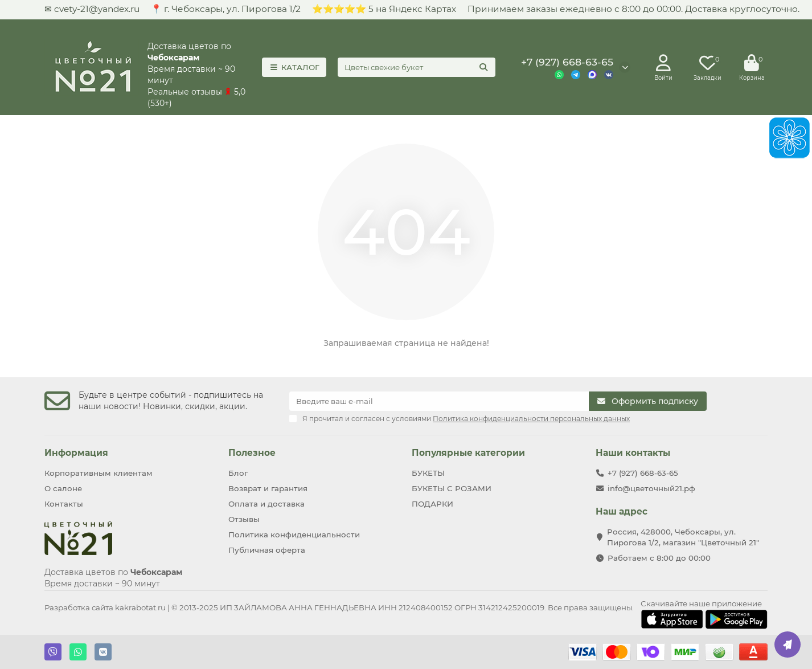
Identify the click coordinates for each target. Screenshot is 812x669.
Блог (238, 473)
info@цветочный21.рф (651, 488)
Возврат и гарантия (268, 488)
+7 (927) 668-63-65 (567, 62)
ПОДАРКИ (432, 504)
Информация (76, 453)
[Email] (439, 401)
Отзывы (244, 519)
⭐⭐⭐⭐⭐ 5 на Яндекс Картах (384, 9)
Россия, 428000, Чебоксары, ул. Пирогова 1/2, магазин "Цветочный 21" (683, 537)
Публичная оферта (267, 550)
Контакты (64, 504)
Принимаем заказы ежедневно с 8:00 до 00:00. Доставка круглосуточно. (633, 9)
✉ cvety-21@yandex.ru (92, 9)
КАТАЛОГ (294, 67)
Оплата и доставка (266, 504)
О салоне (63, 488)
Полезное (252, 453)
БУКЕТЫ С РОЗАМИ (452, 488)
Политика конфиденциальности (294, 535)
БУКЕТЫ (428, 473)
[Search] (417, 67)
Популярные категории (468, 453)
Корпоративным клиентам (99, 473)
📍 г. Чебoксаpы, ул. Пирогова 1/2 (226, 9)
